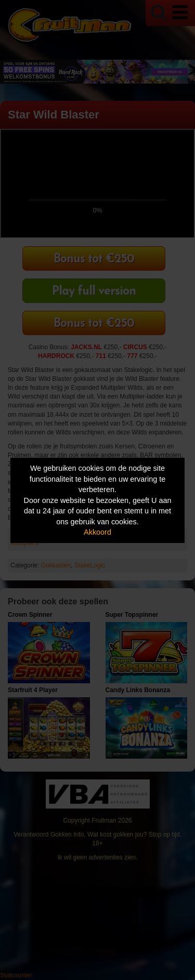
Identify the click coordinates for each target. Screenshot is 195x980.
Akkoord (97, 532)
